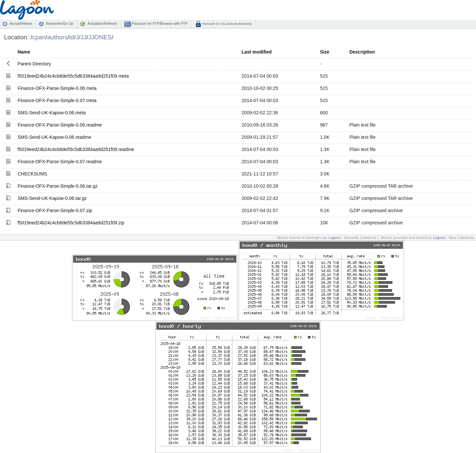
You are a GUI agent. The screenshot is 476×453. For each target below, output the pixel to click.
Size (325, 52)
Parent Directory (34, 64)
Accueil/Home (21, 23)
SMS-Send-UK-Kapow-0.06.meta (52, 113)
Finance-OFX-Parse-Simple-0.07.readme (60, 162)
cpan (39, 37)
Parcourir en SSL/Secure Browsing (227, 24)
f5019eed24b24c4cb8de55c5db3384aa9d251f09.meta (73, 76)
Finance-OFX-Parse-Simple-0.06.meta (57, 88)
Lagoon (335, 238)
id (71, 37)
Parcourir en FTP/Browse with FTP (159, 23)
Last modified (257, 52)
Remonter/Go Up (59, 23)
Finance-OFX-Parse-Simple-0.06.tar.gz (58, 186)
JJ (83, 37)
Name (24, 52)
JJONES (100, 37)
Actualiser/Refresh (102, 23)
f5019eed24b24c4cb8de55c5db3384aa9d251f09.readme (76, 149)
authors (58, 37)
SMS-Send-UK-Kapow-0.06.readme (54, 137)
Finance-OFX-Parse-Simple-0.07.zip (55, 210)
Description (362, 52)
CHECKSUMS (32, 174)
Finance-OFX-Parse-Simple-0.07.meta (57, 100)
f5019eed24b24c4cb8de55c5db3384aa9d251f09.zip (71, 223)
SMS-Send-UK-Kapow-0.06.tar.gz (52, 198)
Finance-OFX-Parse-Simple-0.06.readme (60, 125)
